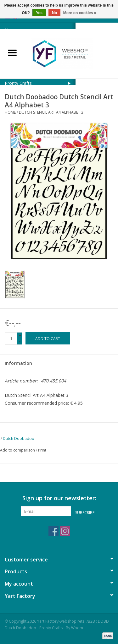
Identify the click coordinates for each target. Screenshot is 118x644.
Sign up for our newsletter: (59, 498)
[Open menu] (12, 52)
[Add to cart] (48, 338)
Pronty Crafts (18, 83)
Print (42, 450)
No (54, 13)
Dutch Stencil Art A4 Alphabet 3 (51, 112)
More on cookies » (80, 13)
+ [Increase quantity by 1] (20, 336)
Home (10, 112)
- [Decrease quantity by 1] (20, 341)
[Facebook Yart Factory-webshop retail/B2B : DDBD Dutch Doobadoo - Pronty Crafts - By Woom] (53, 531)
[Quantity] (11, 338)
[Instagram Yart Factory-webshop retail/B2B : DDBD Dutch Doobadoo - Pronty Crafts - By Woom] (65, 531)
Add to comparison (18, 450)
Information (18, 363)
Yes (39, 13)
